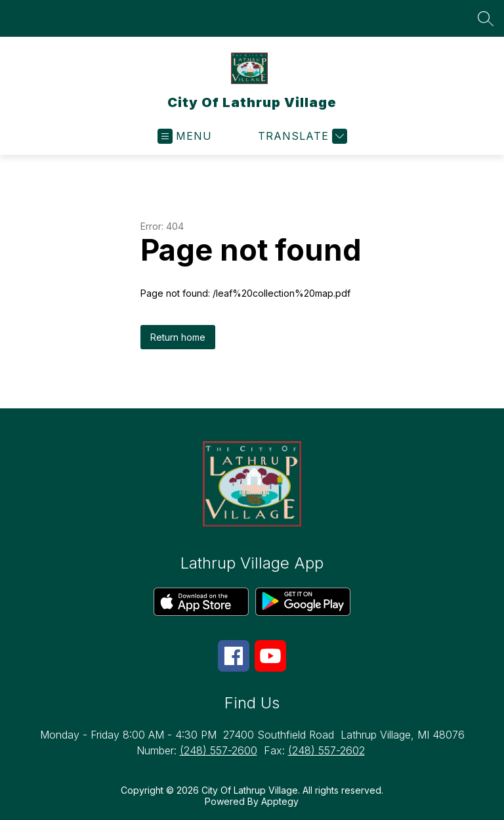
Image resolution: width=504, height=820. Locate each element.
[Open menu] (185, 136)
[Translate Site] (301, 136)
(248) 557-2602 (326, 750)
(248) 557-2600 (219, 750)
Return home (178, 337)
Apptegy (280, 801)
